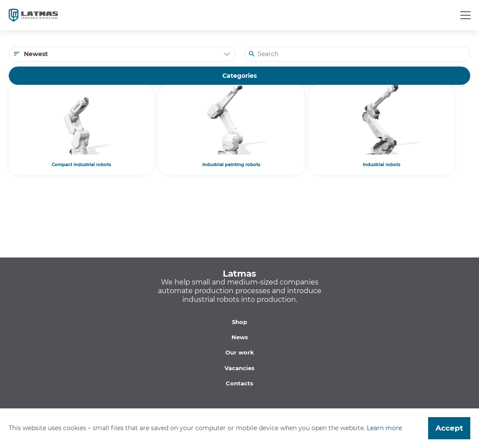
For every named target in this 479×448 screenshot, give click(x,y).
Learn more (384, 428)
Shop (239, 322)
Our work (240, 352)
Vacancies (239, 368)
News (240, 337)
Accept (449, 428)
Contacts (239, 383)
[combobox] (122, 54)
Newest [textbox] (36, 54)
